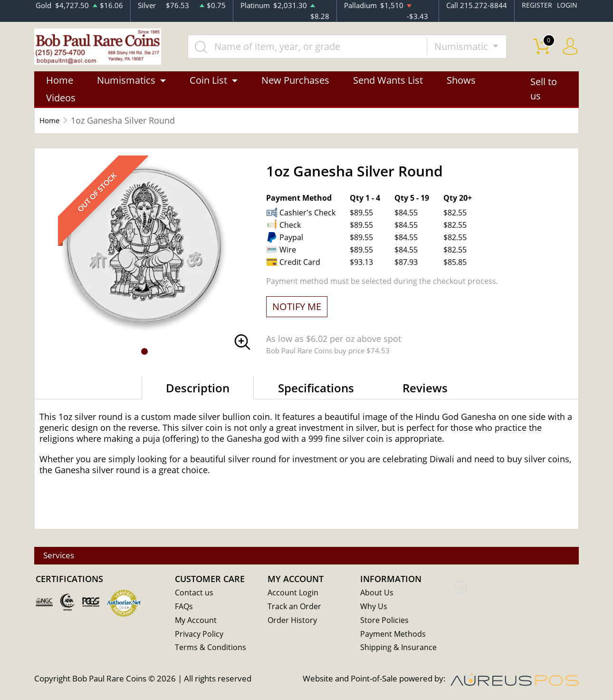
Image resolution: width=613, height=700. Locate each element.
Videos (61, 102)
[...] (316, 49)
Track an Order (295, 608)
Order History (293, 622)
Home (60, 84)
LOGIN (566, 5)
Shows (461, 84)
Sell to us (544, 93)
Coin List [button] (208, 84)
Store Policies (385, 622)
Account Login (293, 594)
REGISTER (535, 5)
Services (64, 557)
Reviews (425, 392)
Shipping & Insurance (399, 649)
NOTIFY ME (297, 311)
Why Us (374, 608)
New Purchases (295, 84)
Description (198, 392)
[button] (144, 356)
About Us (377, 594)
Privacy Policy (200, 636)
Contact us (194, 594)
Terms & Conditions (211, 649)
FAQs (185, 608)
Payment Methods (394, 636)
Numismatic (470, 48)
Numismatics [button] (126, 84)
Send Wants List (388, 84)
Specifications (316, 392)
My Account (196, 622)
